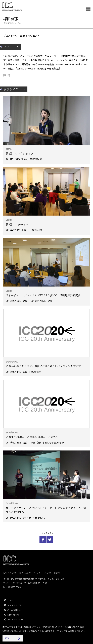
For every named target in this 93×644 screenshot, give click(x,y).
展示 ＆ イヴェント (30, 36)
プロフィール (10, 36)
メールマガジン (14, 610)
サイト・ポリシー (15, 620)
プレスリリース (14, 605)
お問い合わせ (13, 615)
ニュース (11, 600)
